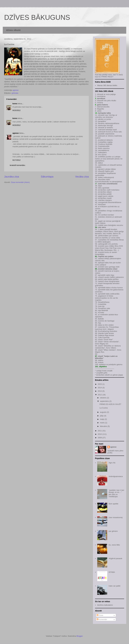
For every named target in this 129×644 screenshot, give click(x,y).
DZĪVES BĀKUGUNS (37, 17)
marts (103, 423)
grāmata (15, 93)
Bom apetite (113, 504)
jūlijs (102, 416)
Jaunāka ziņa (12, 177)
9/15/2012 (17, 110)
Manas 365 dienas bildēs (107, 85)
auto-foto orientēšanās (108, 184)
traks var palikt (114, 586)
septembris (105, 401)
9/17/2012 (17, 160)
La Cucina (104, 408)
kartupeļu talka (104, 113)
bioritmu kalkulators (105, 605)
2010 (100, 434)
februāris (104, 426)
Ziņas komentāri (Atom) (20, 182)
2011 (100, 431)
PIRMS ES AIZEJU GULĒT (110, 404)
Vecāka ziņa (82, 177)
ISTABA (112, 572)
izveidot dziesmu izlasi (107, 269)
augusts (103, 412)
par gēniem (113, 531)
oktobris (103, 398)
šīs (111, 298)
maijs (102, 419)
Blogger (80, 636)
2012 (100, 395)
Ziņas (100, 615)
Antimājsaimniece (116, 476)
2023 (100, 384)
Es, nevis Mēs (114, 545)
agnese (16, 133)
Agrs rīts (112, 463)
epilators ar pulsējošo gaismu (111, 364)
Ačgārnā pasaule (115, 558)
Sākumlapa (47, 177)
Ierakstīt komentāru (17, 165)
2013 (100, 391)
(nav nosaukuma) (116, 517)
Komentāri (102, 619)
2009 (100, 438)
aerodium (101, 98)
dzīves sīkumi (13, 30)
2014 (100, 388)
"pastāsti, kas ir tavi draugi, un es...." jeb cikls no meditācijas (116, 493)
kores (15, 104)
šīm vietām (109, 325)
